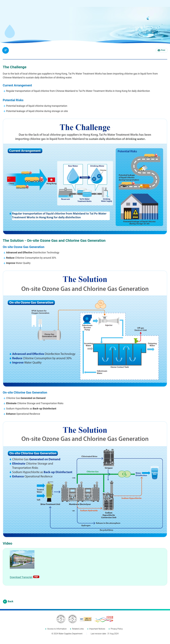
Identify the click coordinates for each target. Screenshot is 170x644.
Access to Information (57, 632)
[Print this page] (162, 50)
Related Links (78, 632)
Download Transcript (21, 580)
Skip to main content (0, 0)
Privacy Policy (117, 632)
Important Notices (97, 632)
